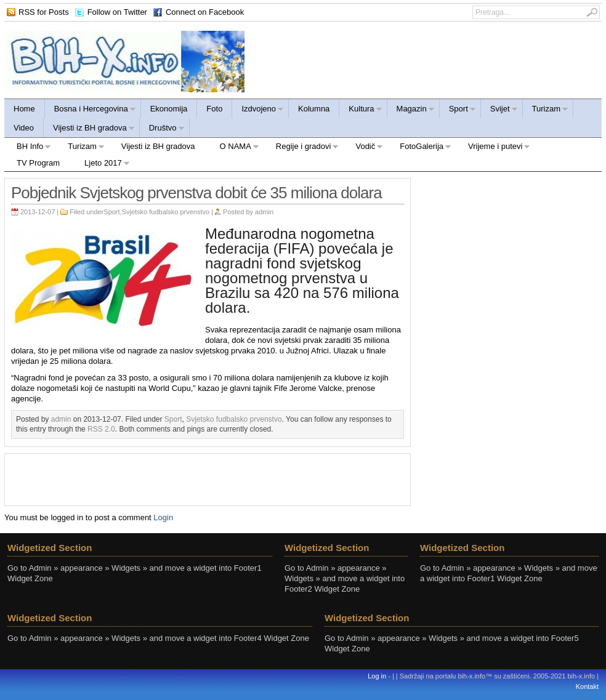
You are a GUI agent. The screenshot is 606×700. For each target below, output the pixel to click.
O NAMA (233, 148)
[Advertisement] (208, 478)
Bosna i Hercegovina (91, 111)
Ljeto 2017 (101, 165)
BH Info (28, 148)
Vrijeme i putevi (493, 148)
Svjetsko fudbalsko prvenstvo (166, 212)
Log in (377, 676)
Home (24, 109)
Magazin (411, 111)
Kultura (361, 111)
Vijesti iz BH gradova (89, 130)
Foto (214, 109)
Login (163, 517)
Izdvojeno (258, 111)
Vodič (363, 148)
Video (24, 128)
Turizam (546, 111)
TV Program (38, 163)
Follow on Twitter (117, 12)
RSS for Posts (44, 12)
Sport (458, 111)
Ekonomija (169, 109)
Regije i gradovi (301, 148)
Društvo (162, 130)
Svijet (499, 111)
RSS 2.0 (101, 429)
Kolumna (314, 109)
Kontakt (587, 686)
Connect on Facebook (205, 12)
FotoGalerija (419, 148)
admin (264, 212)
